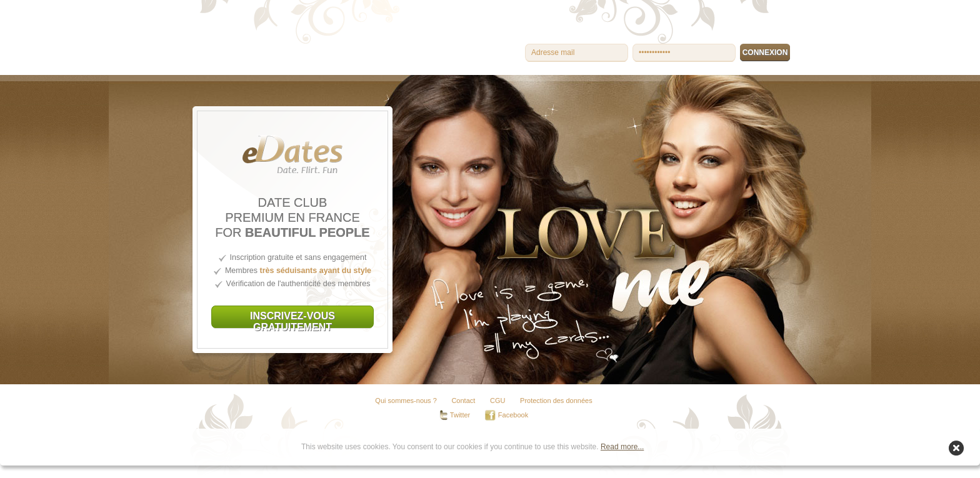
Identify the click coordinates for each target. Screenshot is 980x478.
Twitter (455, 415)
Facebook (507, 415)
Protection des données (556, 401)
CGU (497, 401)
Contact (463, 401)
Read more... (622, 447)
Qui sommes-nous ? (406, 401)
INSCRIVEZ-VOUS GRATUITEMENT (292, 320)
